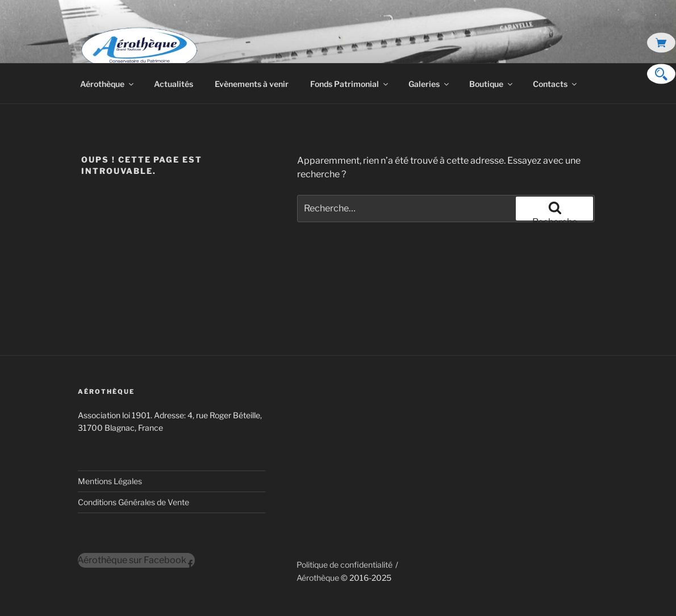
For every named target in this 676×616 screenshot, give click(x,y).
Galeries (429, 84)
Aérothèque (108, 84)
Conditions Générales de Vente (133, 502)
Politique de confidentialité (345, 565)
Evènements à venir (252, 84)
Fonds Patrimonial (350, 84)
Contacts (556, 84)
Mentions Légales (110, 481)
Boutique (492, 84)
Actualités (174, 84)
